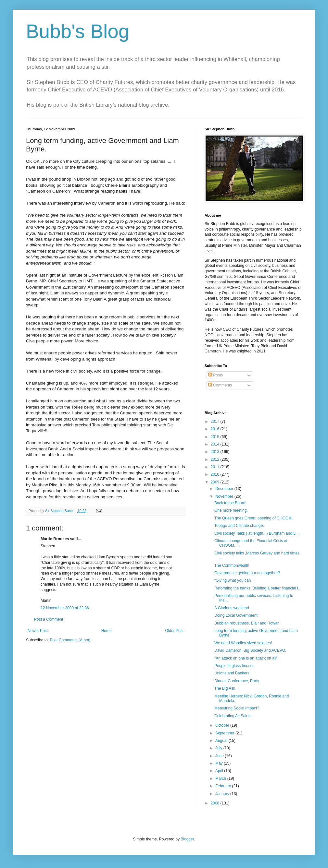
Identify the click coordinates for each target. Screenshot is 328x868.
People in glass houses (234, 666)
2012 (216, 459)
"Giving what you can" (233, 580)
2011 (216, 467)
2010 (216, 474)
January (223, 794)
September (225, 733)
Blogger (187, 839)
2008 (216, 803)
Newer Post (38, 631)
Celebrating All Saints (233, 716)
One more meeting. (231, 510)
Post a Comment (49, 619)
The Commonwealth (232, 565)
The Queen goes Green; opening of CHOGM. (253, 518)
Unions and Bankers (232, 673)
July (219, 748)
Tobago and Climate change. (239, 526)
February (224, 786)
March (221, 779)
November (225, 496)
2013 (216, 452)
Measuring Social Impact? (237, 708)
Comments (220, 385)
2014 (216, 444)
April (220, 771)
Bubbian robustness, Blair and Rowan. (247, 623)
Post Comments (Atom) (70, 640)
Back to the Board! (230, 503)
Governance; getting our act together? (247, 573)
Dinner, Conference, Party (237, 681)
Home (107, 631)
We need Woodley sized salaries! (243, 643)
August (222, 741)
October (223, 725)
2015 (216, 437)
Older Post (174, 631)
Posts (215, 375)
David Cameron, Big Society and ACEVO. (250, 650)
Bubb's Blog (78, 31)
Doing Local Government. (236, 615)
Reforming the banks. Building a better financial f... (258, 588)
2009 (216, 482)
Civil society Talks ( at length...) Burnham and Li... (257, 533)
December (225, 489)
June (220, 756)
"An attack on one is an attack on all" (246, 658)
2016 (216, 429)
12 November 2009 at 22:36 (65, 608)
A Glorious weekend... (233, 608)
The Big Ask (225, 688)
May (220, 763)
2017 (216, 422)
